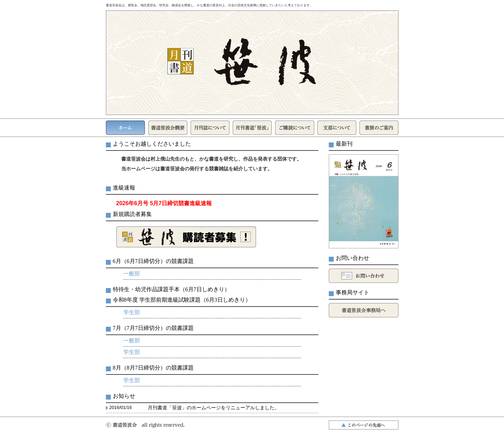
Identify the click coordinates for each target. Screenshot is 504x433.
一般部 (132, 274)
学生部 (132, 312)
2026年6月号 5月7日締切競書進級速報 (164, 203)
